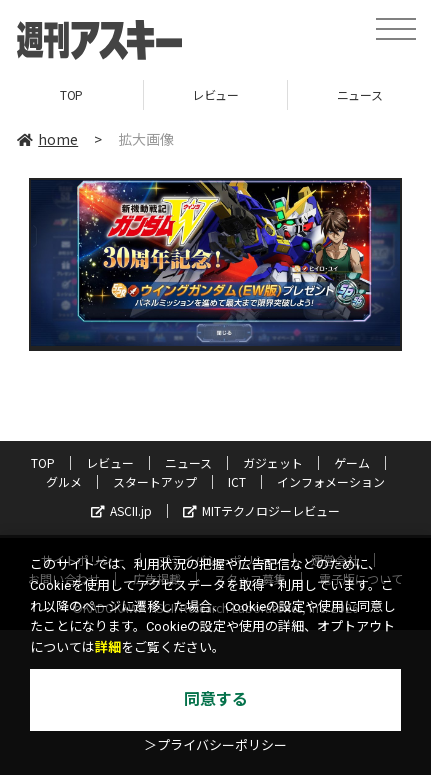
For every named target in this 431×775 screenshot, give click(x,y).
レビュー (215, 94)
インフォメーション (331, 481)
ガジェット (273, 462)
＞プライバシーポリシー (215, 745)
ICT (237, 481)
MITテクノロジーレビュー (261, 510)
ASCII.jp (121, 510)
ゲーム (352, 462)
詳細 (108, 647)
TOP (71, 94)
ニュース (188, 462)
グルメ (64, 481)
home (47, 139)
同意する (216, 699)
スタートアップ (155, 481)
